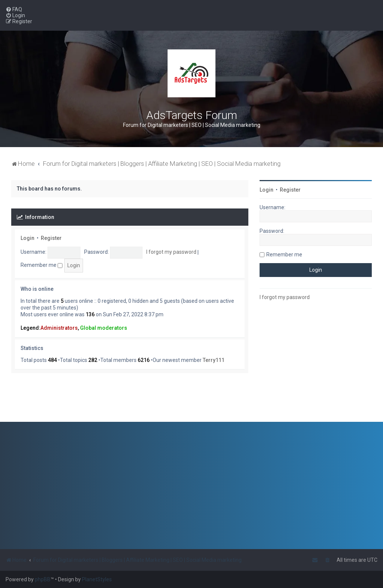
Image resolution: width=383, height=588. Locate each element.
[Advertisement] (316, 364)
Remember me (42, 265)
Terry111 (214, 360)
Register (51, 238)
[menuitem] (14, 9)
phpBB (43, 579)
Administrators (59, 328)
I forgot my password (171, 252)
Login (27, 238)
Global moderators (104, 328)
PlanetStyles (97, 579)
